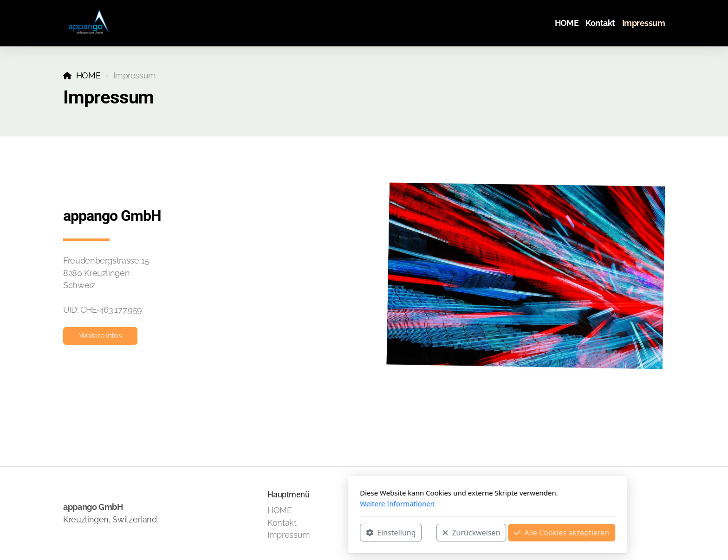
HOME (88, 75)
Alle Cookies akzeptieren (438, 533)
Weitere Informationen (274, 503)
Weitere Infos (100, 336)
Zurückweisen (348, 533)
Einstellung (267, 533)
